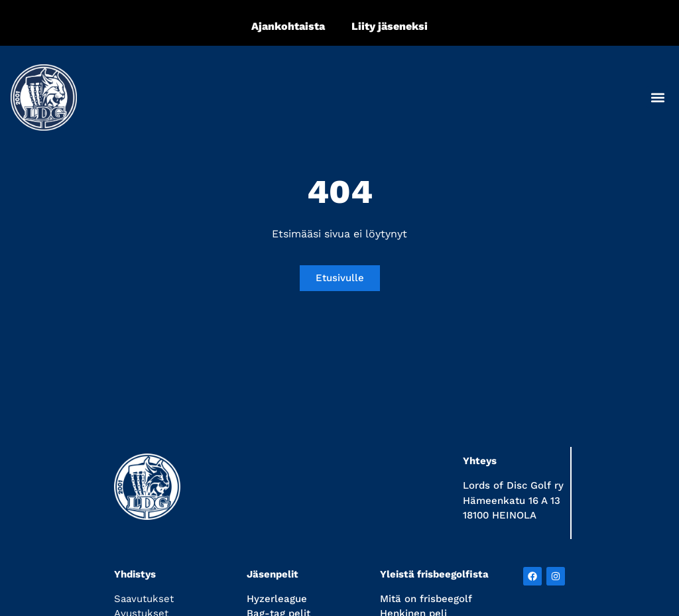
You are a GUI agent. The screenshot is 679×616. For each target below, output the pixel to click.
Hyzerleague (277, 599)
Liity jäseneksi (390, 26)
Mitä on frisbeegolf (426, 599)
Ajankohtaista (288, 26)
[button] (657, 97)
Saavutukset (144, 599)
